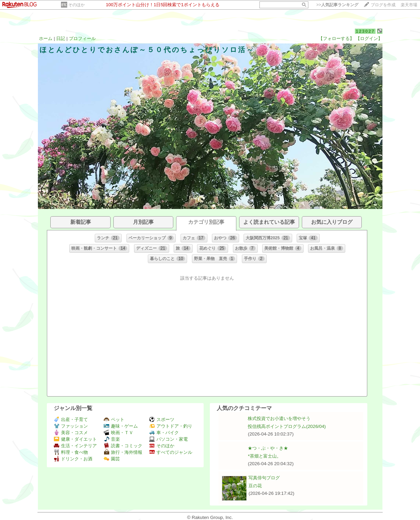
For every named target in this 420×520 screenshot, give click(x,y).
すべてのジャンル (171, 452)
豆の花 (255, 486)
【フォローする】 (336, 38)
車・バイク (164, 433)
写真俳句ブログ (264, 478)
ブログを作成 (383, 5)
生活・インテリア (75, 446)
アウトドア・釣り (171, 426)
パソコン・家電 (168, 439)
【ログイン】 (369, 38)
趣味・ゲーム (121, 426)
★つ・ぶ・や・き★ (268, 448)
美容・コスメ (71, 433)
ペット (114, 419)
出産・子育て (71, 419)
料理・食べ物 (71, 452)
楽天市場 (409, 5)
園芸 (112, 459)
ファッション (71, 426)
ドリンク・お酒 (73, 459)
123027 (365, 31)
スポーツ (162, 419)
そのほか (76, 5)
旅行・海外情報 (123, 452)
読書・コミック (123, 446)
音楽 (112, 439)
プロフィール (82, 38)
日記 (61, 38)
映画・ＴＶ (119, 433)
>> (337, 5)
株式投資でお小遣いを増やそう (279, 418)
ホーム (46, 38)
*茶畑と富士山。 (264, 456)
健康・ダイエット (75, 439)
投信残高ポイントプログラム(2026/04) (287, 426)
